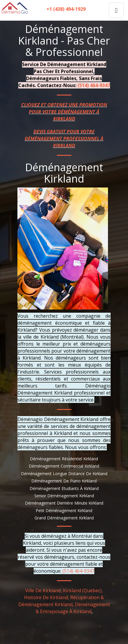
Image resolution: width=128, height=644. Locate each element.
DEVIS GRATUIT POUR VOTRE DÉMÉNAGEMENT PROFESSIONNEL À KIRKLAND (64, 139)
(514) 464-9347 (94, 85)
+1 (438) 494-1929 (66, 9)
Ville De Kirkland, (44, 590)
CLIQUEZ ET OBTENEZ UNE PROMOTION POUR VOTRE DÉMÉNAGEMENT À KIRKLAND (64, 112)
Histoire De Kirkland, (47, 597)
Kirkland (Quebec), (83, 590)
